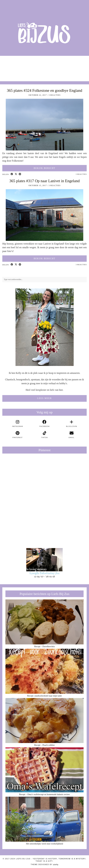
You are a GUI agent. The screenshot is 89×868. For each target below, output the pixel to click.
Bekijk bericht (44, 168)
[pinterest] (18, 435)
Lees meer (44, 398)
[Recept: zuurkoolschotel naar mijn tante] (44, 671)
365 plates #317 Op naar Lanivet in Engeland (44, 181)
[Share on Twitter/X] (16, 174)
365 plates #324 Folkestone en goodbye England (44, 90)
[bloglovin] (71, 424)
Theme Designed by (44, 865)
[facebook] (44, 424)
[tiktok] (44, 435)
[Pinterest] (23, 477)
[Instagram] (11, 67)
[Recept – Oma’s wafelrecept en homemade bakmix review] (44, 770)
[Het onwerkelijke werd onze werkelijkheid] (44, 819)
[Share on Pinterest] (20, 174)
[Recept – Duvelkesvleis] (44, 622)
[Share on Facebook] (12, 174)
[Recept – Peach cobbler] (44, 721)
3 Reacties (55, 95)
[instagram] (18, 424)
